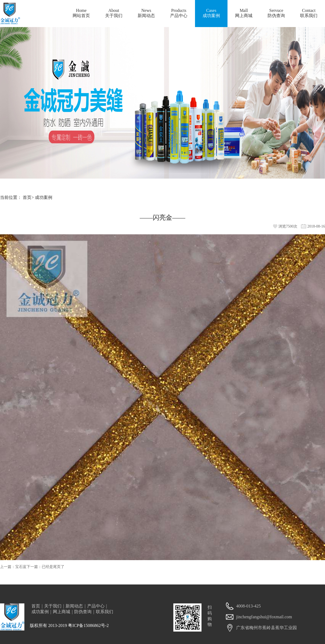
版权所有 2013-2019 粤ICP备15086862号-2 (69, 625)
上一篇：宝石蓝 (13, 567)
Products (179, 13)
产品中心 (96, 606)
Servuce (276, 13)
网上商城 (61, 612)
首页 (27, 197)
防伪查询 (83, 612)
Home (81, 13)
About (114, 13)
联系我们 (105, 612)
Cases (211, 13)
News (146, 13)
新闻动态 (74, 606)
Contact (309, 13)
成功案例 (44, 197)
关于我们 (53, 606)
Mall (244, 13)
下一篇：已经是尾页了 (45, 567)
